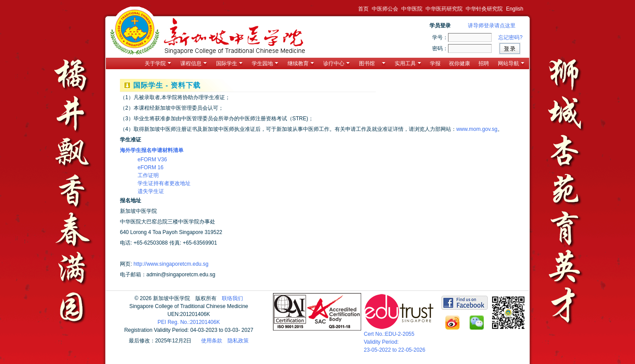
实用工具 (408, 63)
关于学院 (158, 63)
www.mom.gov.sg (477, 129)
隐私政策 (238, 341)
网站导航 (511, 63)
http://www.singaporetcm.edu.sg (171, 264)
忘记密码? (510, 37)
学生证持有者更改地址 (164, 183)
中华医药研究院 (444, 9)
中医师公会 (385, 9)
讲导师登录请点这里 (492, 26)
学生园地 (265, 63)
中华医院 (412, 9)
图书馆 (372, 63)
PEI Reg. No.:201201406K (189, 322)
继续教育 (301, 63)
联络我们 (232, 298)
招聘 (484, 63)
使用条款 (212, 341)
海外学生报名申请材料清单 (152, 150)
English (514, 9)
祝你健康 (459, 63)
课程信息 (194, 63)
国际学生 (229, 63)
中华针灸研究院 (484, 9)
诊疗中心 (336, 63)
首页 (363, 9)
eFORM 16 (151, 167)
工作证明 (148, 175)
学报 (435, 63)
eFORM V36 (152, 160)
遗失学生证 (151, 191)
